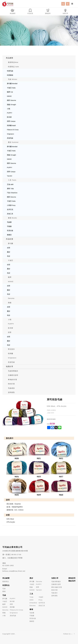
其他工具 (10, 214)
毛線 (4, 589)
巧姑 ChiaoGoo (12, 193)
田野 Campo (11, 121)
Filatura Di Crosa (13, 130)
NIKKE (9, 96)
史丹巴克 (10, 209)
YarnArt (10, 176)
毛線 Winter (13, 79)
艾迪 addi (10, 184)
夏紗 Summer (13, 142)
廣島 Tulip (10, 189)
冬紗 (9, 256)
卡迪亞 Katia (11, 88)
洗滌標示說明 (13, 375)
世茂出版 (10, 230)
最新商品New (13, 62)
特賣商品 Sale (14, 67)
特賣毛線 (10, 71)
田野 (10, 332)
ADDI (32, 600)
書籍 (4, 591)
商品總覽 (10, 58)
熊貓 (10, 303)
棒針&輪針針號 (57, 587)
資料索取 (11, 392)
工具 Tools (12, 180)
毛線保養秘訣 (13, 371)
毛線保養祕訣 (56, 581)
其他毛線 (10, 138)
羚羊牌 (9, 117)
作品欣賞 (10, 239)
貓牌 (10, 277)
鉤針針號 (11, 384)
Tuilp (31, 597)
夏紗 (9, 252)
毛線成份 (11, 388)
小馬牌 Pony (11, 205)
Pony (41, 600)
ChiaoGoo (33, 603)
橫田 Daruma (11, 100)
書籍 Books (12, 218)
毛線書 (9, 222)
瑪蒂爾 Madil (11, 125)
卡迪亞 (11, 260)
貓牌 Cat (10, 92)
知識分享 (10, 366)
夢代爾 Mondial (12, 84)
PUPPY (10, 113)
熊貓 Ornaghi (11, 105)
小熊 (9, 109)
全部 (9, 248)
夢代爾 (11, 243)
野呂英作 (11, 349)
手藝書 (9, 226)
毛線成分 (55, 593)
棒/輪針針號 (12, 380)
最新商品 (6, 581)
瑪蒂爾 (11, 354)
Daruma (11, 298)
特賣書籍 (10, 75)
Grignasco (10, 134)
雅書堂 (9, 235)
